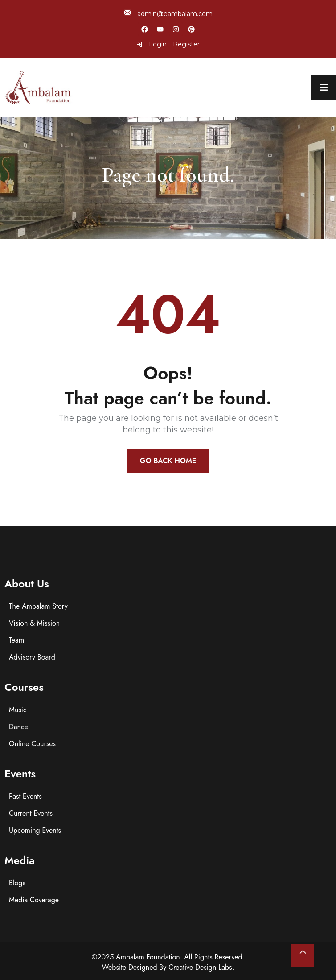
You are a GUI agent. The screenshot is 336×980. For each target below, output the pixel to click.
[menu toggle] (324, 88)
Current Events (31, 813)
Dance (18, 727)
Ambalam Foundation (148, 957)
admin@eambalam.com (168, 14)
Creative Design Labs (200, 967)
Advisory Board (32, 657)
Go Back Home (168, 461)
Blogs (17, 883)
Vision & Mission (34, 623)
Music (18, 710)
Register (186, 44)
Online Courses (32, 744)
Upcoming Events (35, 830)
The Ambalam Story (38, 606)
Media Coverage (34, 900)
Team (16, 640)
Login (152, 44)
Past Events (25, 796)
